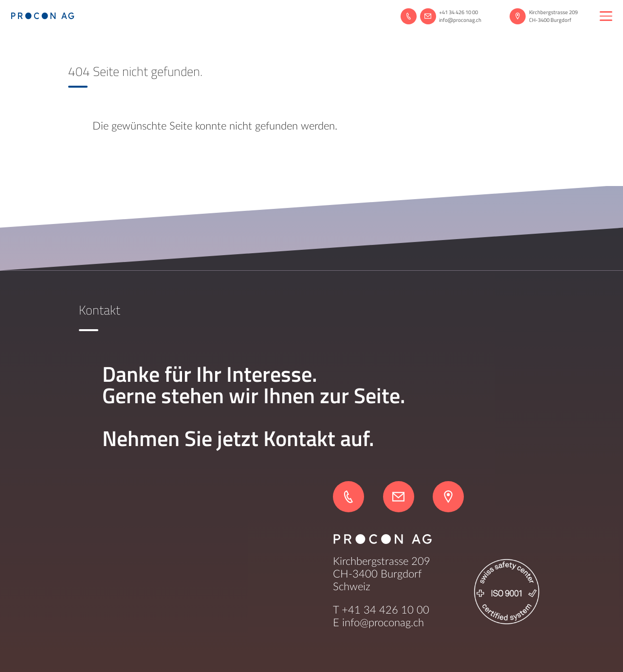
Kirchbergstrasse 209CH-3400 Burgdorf (553, 16)
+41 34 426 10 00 (458, 12)
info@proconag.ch (460, 20)
